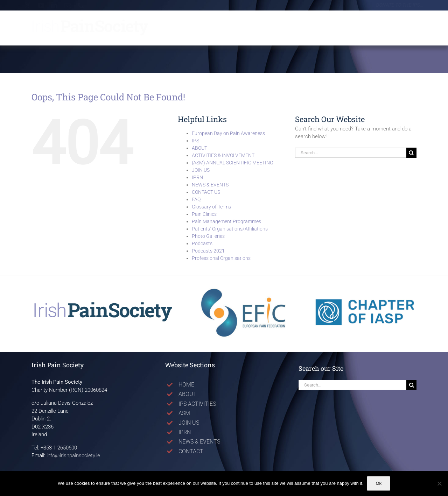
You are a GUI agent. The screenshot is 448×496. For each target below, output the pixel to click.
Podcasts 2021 (208, 251)
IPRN (197, 177)
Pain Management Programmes (226, 221)
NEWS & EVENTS (210, 185)
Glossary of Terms (211, 207)
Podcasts (202, 243)
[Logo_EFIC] (244, 290)
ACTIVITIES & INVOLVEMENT (223, 155)
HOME (186, 385)
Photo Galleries (208, 236)
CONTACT (191, 451)
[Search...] (351, 153)
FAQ (196, 199)
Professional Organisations (221, 258)
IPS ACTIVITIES (197, 404)
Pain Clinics (204, 214)
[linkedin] (59, 5)
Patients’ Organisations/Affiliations (230, 229)
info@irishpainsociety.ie (73, 455)
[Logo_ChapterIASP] (367, 287)
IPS (195, 141)
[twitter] (33, 5)
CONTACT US (206, 192)
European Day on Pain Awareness (228, 133)
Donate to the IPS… (394, 5)
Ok (379, 483)
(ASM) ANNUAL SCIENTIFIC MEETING (233, 163)
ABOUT (199, 148)
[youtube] (46, 5)
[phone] (86, 5)
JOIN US (201, 170)
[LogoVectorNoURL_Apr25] (101, 304)
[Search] (411, 153)
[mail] (73, 5)
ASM (184, 413)
